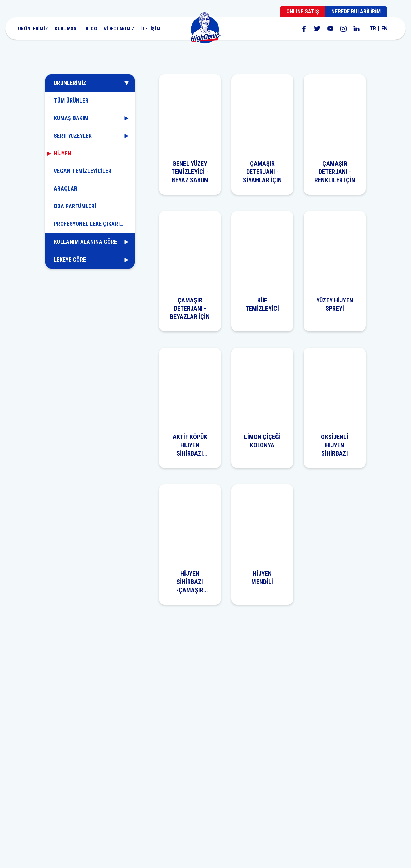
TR (373, 28)
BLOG (91, 29)
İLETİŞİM (151, 29)
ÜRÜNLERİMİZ (33, 29)
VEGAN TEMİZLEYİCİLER (83, 171)
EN (384, 28)
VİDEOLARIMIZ (119, 29)
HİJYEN (62, 153)
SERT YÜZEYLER (73, 136)
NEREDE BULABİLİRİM (356, 12)
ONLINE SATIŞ (303, 12)
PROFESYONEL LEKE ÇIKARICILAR (94, 224)
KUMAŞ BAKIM (71, 118)
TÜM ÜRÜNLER (71, 101)
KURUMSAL (67, 29)
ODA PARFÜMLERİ (75, 206)
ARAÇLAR (66, 189)
